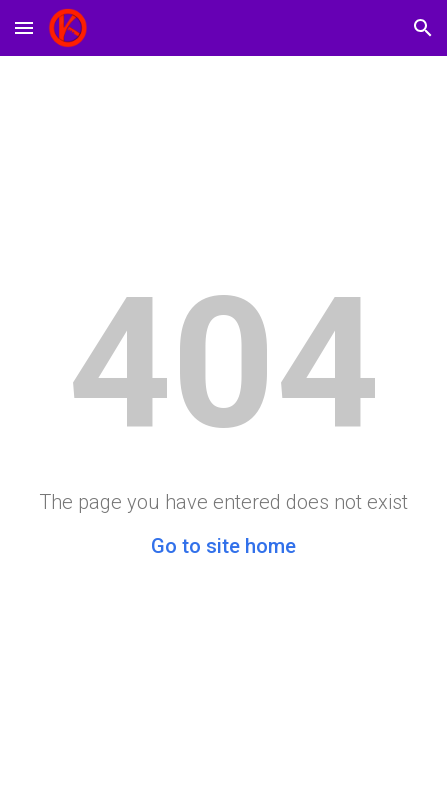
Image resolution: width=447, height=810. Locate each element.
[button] (24, 27)
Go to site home (223, 546)
